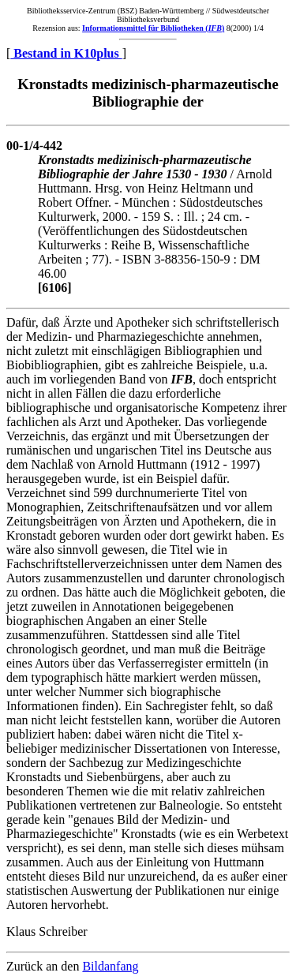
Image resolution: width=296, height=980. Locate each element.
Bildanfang (110, 966)
